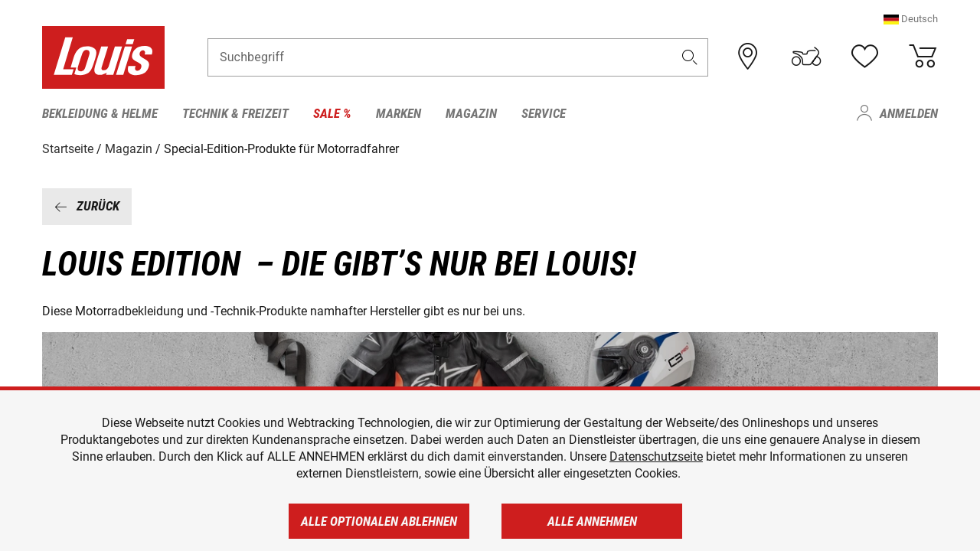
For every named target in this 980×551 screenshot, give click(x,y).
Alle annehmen (592, 521)
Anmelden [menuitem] (909, 113)
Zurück (87, 206)
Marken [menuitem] (399, 113)
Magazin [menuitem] (471, 113)
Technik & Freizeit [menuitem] (235, 113)
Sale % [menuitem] (332, 113)
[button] (911, 19)
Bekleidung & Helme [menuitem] (100, 113)
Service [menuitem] (544, 113)
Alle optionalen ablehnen (379, 521)
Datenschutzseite (656, 456)
